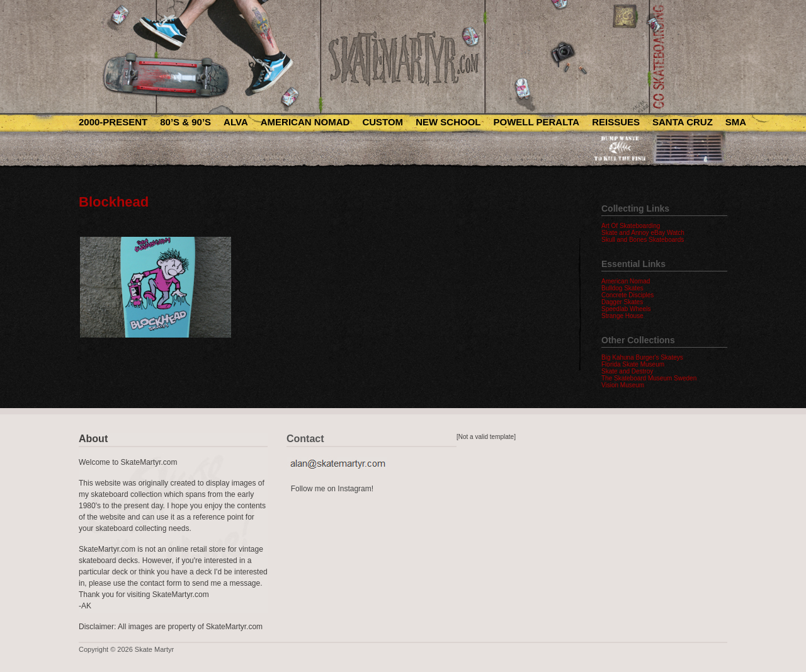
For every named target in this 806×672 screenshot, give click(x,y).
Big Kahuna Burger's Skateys (642, 357)
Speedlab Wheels (626, 309)
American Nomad (305, 122)
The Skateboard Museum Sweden (649, 378)
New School (448, 122)
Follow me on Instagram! (332, 489)
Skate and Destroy (627, 371)
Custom (383, 122)
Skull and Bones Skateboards (643, 240)
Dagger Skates (622, 302)
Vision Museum (623, 385)
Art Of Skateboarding (631, 226)
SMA (736, 122)
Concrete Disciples (627, 295)
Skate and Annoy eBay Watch (643, 233)
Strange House (622, 316)
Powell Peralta (536, 122)
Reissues (616, 122)
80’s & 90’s (185, 122)
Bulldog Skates (622, 288)
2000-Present (113, 122)
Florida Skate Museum (633, 364)
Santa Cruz (683, 122)
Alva (236, 122)
